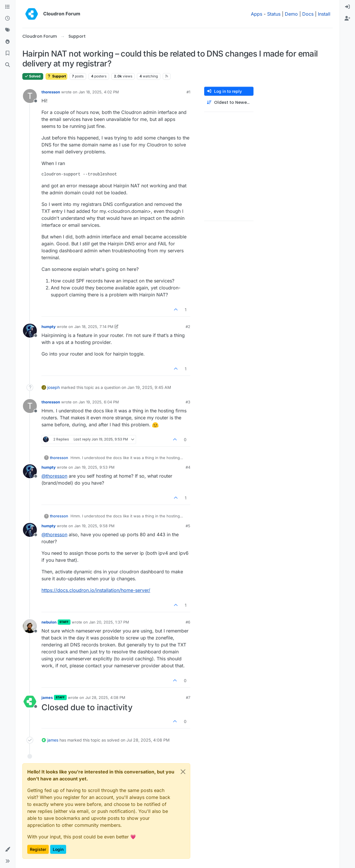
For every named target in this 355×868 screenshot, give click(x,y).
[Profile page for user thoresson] (30, 96)
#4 (188, 467)
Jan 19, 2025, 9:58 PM (94, 526)
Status (274, 14)
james (47, 697)
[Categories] (8, 7)
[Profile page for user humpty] (30, 331)
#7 (188, 697)
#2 (188, 327)
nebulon (49, 622)
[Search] (8, 65)
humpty (49, 327)
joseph (54, 387)
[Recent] (8, 19)
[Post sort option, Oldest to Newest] (229, 103)
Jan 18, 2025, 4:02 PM (99, 92)
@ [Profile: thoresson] (54, 476)
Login (58, 849)
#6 (188, 622)
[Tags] (8, 30)
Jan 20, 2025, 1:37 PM (109, 622)
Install (324, 14)
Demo (291, 14)
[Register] (347, 19)
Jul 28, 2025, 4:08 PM (105, 697)
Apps (257, 14)
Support (56, 76)
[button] (8, 849)
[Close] (183, 772)
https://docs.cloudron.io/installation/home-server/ (96, 590)
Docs (308, 14)
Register (38, 849)
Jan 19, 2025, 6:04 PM (99, 402)
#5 (188, 526)
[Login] (347, 7)
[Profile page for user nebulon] (30, 626)
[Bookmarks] (8, 53)
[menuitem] (347, 7)
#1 (188, 92)
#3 (188, 402)
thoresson (51, 92)
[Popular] (8, 42)
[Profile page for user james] (30, 702)
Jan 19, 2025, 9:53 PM (94, 467)
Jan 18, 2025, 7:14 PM (94, 327)
